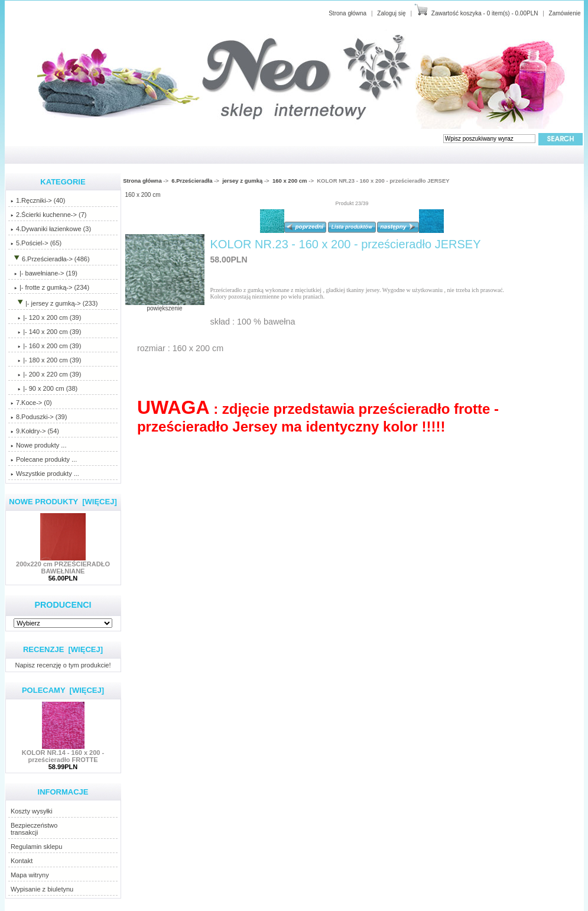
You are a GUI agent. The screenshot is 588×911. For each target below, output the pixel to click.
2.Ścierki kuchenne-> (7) (49, 215)
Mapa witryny (30, 875)
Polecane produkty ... (44, 459)
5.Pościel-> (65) (36, 243)
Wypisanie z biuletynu (42, 889)
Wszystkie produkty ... (45, 474)
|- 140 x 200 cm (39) (46, 332)
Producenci (63, 605)
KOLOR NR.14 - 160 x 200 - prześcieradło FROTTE (63, 753)
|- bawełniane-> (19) (44, 273)
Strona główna (347, 13)
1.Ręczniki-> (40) (38, 200)
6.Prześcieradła (192, 181)
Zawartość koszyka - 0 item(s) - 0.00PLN (485, 13)
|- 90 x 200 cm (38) (44, 388)
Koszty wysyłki (32, 811)
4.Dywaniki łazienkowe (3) (51, 229)
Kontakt (22, 861)
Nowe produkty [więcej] (63, 502)
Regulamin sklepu (36, 847)
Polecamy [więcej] (63, 690)
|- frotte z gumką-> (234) (50, 287)
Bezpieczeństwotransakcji (34, 829)
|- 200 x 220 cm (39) (46, 374)
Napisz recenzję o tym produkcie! (63, 665)
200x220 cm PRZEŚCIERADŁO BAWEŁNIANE (63, 565)
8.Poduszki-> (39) (39, 417)
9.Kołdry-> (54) (35, 431)
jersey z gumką (242, 181)
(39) (46, 346)
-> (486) (50, 259)
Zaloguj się (391, 13)
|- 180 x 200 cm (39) (46, 360)
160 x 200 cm (290, 181)
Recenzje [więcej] (63, 649)
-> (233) (54, 303)
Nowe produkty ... (39, 445)
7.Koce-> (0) (31, 403)
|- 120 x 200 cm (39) (46, 317)
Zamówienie (565, 13)
